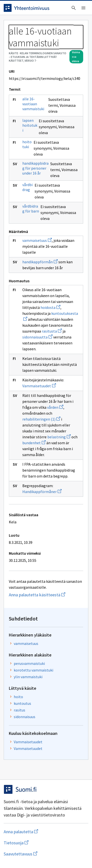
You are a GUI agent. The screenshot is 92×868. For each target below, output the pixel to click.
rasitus (20, 710)
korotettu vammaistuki (33, 670)
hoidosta (50, 307)
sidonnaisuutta (37, 337)
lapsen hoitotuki (30, 125)
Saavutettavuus (46, 854)
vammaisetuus (37, 240)
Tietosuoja (40, 843)
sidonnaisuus (25, 717)
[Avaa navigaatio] (83, 8)
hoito (18, 697)
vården (55, 407)
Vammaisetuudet (39, 386)
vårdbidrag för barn (31, 209)
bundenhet (34, 443)
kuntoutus (22, 703)
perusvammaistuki (29, 663)
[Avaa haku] (74, 8)
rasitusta (52, 331)
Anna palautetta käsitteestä (46, 595)
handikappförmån (40, 262)
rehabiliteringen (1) (41, 419)
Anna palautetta (40, 832)
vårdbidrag (27, 187)
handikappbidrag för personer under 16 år (35, 168)
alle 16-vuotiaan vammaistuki (33, 104)
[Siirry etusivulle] (36, 8)
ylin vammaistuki (28, 677)
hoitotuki (27, 144)
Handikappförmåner (42, 492)
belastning (59, 437)
